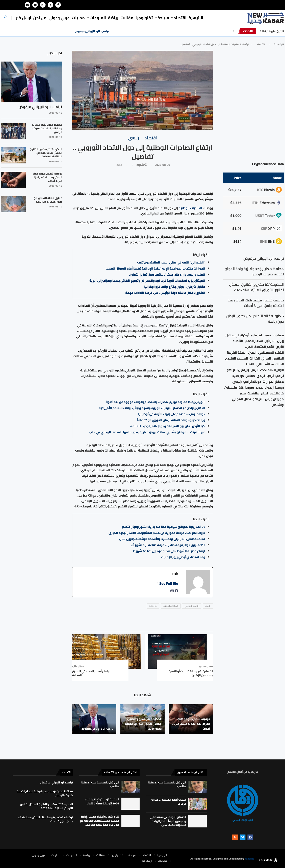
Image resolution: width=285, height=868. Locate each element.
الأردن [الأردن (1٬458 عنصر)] (280, 347)
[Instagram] (43, 5)
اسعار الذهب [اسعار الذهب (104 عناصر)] (254, 341)
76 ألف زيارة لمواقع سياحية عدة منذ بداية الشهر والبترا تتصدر (164, 527)
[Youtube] (35, 5)
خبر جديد (153, 606)
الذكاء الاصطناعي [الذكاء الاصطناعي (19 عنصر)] (271, 353)
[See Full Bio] (158, 584)
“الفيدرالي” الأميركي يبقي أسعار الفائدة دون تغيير (171, 262)
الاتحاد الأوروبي (192, 606)
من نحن (40, 18)
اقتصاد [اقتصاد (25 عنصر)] (238, 341)
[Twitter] (50, 5)
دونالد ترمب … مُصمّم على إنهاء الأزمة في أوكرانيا (172, 414)
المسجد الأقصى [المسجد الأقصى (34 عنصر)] (236, 358)
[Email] (27, 5)
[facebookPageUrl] (176, 592)
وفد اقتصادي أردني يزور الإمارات (183, 557)
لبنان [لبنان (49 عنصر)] (264, 393)
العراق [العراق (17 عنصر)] (266, 358)
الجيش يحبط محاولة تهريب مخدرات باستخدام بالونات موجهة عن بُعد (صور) (156, 402)
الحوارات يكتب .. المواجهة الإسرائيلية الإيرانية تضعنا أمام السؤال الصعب (155, 268)
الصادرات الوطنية (191, 208)
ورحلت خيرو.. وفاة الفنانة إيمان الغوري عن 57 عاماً (171, 420)
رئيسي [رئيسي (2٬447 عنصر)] (237, 382)
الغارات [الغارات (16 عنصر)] (255, 358)
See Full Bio (169, 584)
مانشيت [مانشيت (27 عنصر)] (253, 393)
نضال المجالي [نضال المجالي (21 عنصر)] (241, 399)
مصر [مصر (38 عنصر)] (243, 393)
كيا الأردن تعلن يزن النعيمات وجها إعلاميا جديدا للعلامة (168, 426)
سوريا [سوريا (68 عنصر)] (250, 387)
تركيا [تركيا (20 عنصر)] (270, 376)
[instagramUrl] (172, 592)
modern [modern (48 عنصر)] (278, 335)
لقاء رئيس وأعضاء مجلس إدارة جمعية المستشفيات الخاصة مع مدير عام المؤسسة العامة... (99, 820)
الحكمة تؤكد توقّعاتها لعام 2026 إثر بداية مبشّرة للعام (102, 801)
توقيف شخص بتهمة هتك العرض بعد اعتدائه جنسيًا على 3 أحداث (191, 724)
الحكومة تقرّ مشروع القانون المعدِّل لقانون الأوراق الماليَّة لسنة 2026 (143, 724)
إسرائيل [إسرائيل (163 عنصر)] (231, 335)
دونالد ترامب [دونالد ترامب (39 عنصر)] (252, 382)
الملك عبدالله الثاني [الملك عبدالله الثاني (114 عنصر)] (270, 364)
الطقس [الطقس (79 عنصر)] (278, 358)
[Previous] (233, 31)
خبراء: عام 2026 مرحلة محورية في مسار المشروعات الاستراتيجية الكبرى (157, 533)
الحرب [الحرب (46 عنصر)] (249, 347)
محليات (78, 18)
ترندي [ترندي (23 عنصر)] (261, 376)
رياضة (113, 18)
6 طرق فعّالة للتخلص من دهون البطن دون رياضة (48, 200)
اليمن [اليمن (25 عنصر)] (255, 370)
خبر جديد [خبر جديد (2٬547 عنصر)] (238, 376)
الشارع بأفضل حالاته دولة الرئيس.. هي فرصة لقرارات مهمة (165, 293)
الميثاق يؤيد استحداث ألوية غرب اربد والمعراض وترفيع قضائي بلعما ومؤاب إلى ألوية (147, 281)
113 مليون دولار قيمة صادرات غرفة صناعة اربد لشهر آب (168, 545)
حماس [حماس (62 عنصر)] (250, 376)
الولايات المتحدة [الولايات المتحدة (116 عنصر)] (272, 370)
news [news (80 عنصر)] (267, 335)
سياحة (163, 18)
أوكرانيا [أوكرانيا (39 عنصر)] (244, 335)
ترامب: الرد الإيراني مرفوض (92, 31)
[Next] (235, 31)
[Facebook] (58, 5)
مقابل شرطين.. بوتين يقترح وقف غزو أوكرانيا (175, 287)
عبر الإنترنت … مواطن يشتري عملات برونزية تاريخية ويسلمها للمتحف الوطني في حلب (147, 432)
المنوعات (98, 18)
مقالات (127, 18)
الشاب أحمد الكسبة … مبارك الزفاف (169, 802)
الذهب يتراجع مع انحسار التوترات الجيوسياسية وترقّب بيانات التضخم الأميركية (152, 408)
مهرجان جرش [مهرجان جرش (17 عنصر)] (274, 399)
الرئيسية (196, 18)
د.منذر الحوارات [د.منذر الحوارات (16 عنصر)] (273, 382)
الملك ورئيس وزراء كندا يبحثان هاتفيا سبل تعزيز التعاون (167, 275)
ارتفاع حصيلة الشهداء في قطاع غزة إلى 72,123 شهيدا (169, 551)
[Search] (5, 18)
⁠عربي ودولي (59, 18)
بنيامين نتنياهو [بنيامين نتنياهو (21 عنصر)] (238, 370)
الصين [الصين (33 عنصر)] (252, 353)
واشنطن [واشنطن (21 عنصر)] (278, 405)
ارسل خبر (23, 18)
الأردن (208, 606)
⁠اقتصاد (180, 18)
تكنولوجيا (144, 18)
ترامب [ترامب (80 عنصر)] (280, 376)
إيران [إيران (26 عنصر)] (280, 341)
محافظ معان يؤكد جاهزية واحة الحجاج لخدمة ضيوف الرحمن (47, 128)
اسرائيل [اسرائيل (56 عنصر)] (270, 341)
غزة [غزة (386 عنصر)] (241, 387)
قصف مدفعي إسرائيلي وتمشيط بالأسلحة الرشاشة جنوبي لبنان (162, 539)
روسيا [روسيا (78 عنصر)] (279, 387)
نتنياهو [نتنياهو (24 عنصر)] (258, 399)
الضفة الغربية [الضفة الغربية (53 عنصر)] (237, 353)
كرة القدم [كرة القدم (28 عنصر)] (277, 393)
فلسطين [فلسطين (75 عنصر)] (231, 387)
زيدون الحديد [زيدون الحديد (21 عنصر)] (265, 387)
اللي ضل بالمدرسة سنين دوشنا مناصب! (167, 784)
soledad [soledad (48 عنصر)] (256, 335)
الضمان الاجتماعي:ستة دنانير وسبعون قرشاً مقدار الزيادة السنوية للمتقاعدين (168, 821)
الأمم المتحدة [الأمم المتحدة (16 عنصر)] (264, 347)
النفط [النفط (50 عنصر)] (250, 364)
